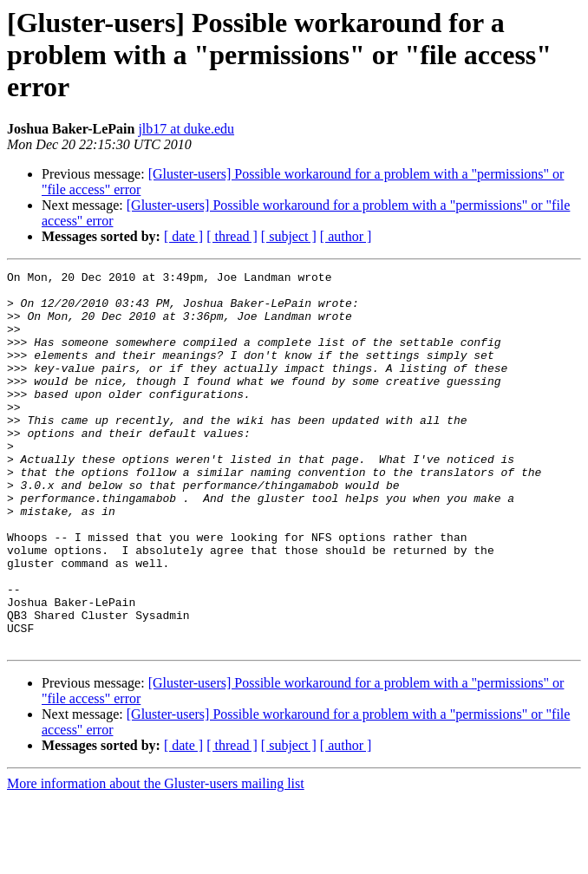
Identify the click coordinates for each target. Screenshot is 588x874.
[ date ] (183, 236)
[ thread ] (232, 236)
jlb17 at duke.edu (186, 129)
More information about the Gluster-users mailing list (156, 859)
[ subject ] (289, 236)
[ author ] (346, 236)
